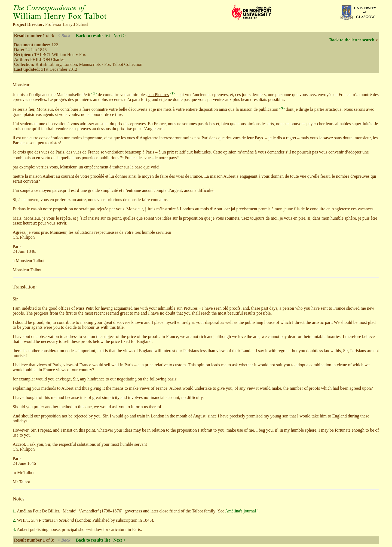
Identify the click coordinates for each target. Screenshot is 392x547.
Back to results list (93, 36)
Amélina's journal (241, 511)
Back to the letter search (352, 40)
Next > (119, 36)
